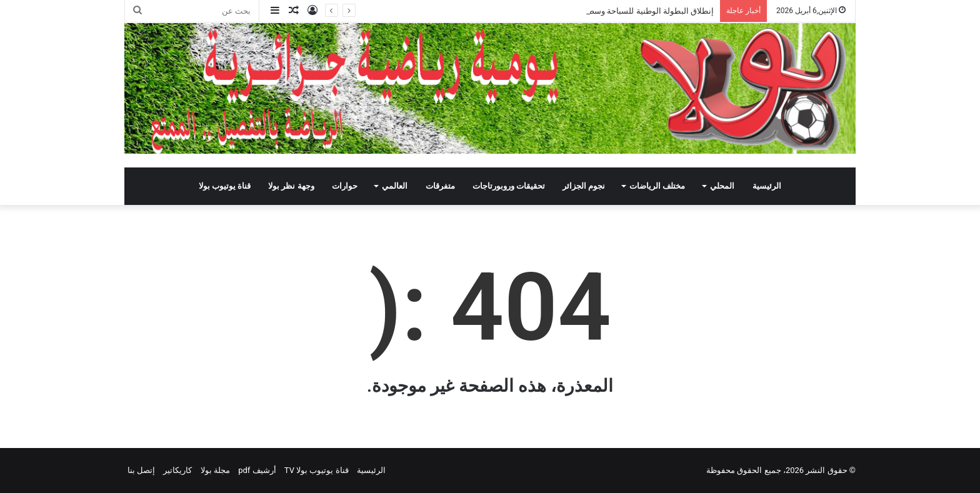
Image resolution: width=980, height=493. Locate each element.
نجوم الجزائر (584, 186)
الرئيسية (767, 186)
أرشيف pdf (257, 470)
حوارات (345, 186)
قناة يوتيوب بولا (225, 186)
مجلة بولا (215, 470)
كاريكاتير (177, 470)
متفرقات (440, 186)
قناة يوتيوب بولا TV (317, 470)
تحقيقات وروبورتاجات (509, 186)
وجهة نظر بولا (291, 186)
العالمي (395, 186)
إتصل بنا (141, 470)
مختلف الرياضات (657, 186)
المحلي (722, 186)
